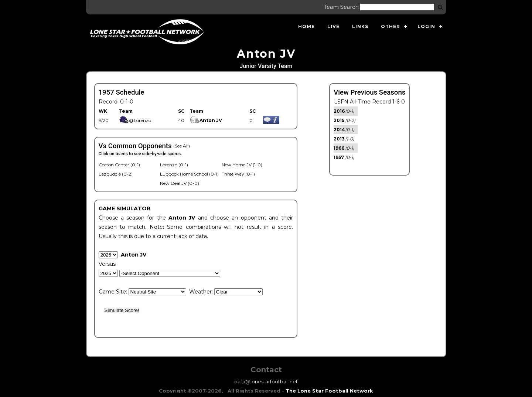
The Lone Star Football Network (329, 391)
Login (426, 26)
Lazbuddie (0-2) (116, 174)
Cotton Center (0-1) (119, 165)
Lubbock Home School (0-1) (189, 174)
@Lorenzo (135, 120)
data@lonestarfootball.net (266, 381)
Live (333, 26)
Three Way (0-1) (238, 174)
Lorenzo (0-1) (174, 165)
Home (306, 26)
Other (391, 26)
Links (360, 26)
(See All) (182, 146)
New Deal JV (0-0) (180, 183)
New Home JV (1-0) (242, 165)
